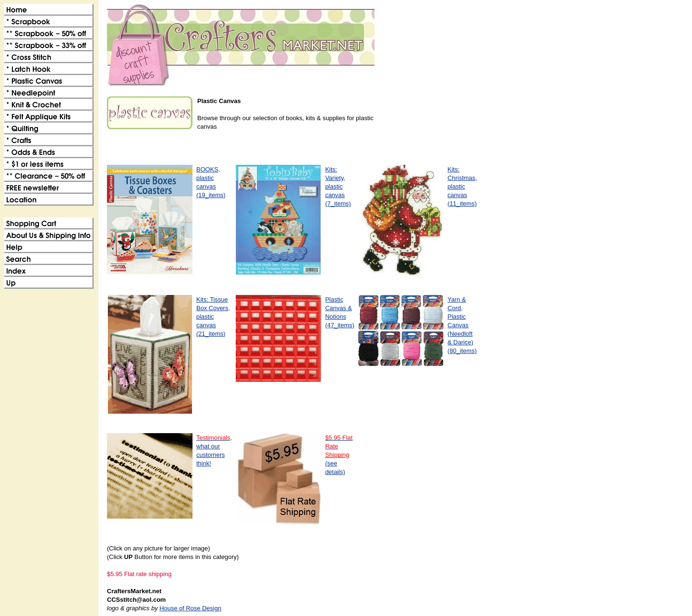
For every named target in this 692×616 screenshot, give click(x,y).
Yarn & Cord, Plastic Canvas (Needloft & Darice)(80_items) (462, 325)
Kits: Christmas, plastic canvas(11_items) (462, 186)
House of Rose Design (191, 608)
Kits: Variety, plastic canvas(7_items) (338, 186)
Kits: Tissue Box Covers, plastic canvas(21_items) (213, 317)
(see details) (339, 455)
